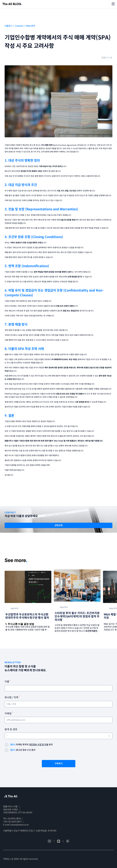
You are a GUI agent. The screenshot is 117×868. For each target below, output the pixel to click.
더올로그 (9, 26)
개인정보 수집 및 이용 (39, 745)
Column (19, 26)
